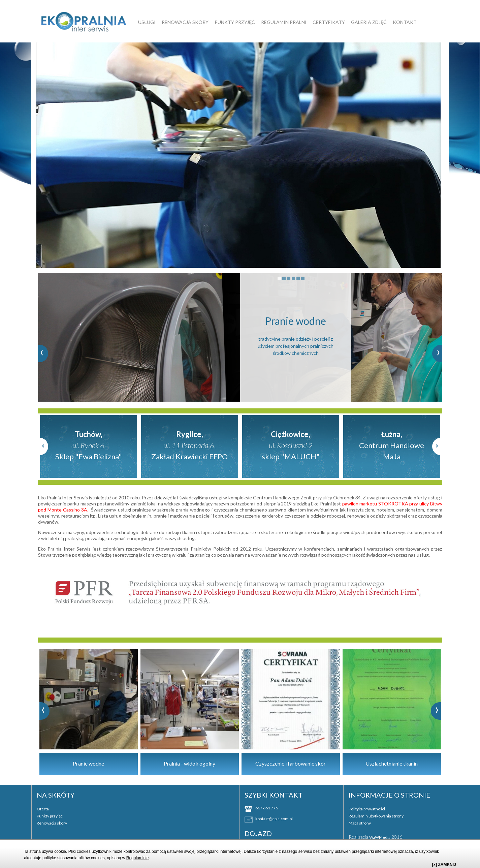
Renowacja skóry (185, 22)
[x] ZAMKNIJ (444, 865)
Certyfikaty (329, 22)
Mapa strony (360, 822)
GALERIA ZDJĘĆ (369, 22)
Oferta (43, 808)
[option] (240, 155)
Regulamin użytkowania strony (376, 815)
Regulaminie (138, 858)
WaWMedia (380, 836)
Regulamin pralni (284, 22)
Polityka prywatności (367, 808)
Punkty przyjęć (235, 22)
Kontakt (405, 22)
